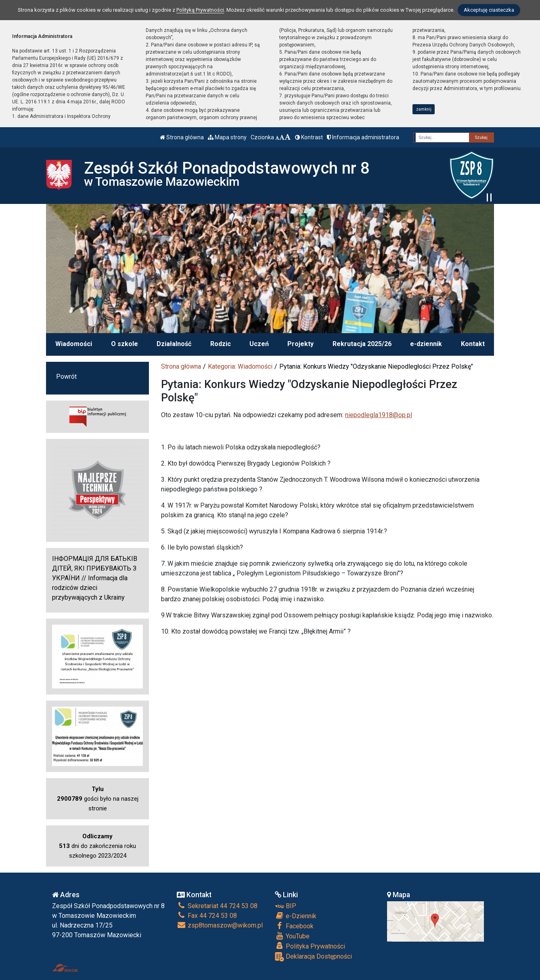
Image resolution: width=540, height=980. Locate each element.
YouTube (292, 936)
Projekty (300, 344)
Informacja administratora (363, 137)
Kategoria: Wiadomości (240, 366)
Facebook (294, 926)
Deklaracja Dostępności (313, 957)
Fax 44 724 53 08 (207, 916)
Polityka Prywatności (310, 946)
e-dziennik (426, 344)
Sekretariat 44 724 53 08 (217, 906)
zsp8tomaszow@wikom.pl (220, 925)
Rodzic (221, 344)
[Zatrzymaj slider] (489, 197)
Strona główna (182, 137)
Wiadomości (74, 344)
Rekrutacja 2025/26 (362, 344)
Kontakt (473, 344)
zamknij (424, 109)
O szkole (125, 344)
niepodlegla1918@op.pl (379, 415)
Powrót (66, 377)
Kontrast (309, 137)
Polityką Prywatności (200, 10)
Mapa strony (227, 137)
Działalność (174, 344)
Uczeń (259, 344)
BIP (286, 906)
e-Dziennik (296, 916)
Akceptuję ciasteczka (489, 10)
